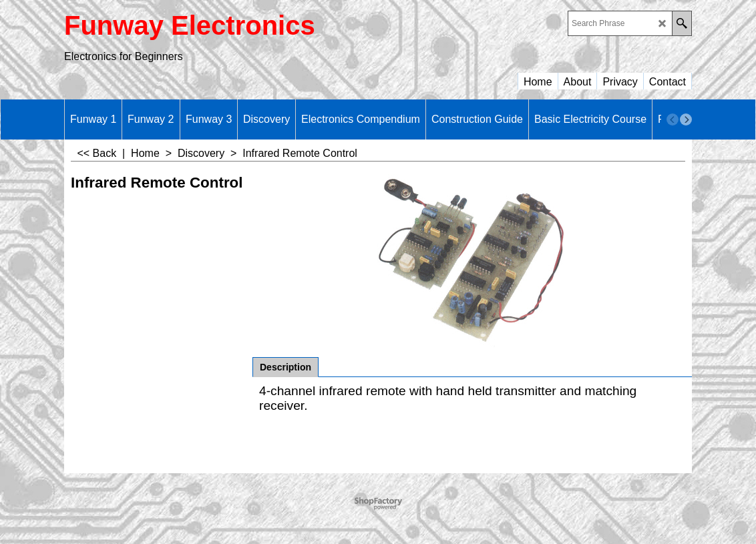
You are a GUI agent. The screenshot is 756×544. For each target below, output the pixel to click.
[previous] (673, 119)
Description (286, 367)
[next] (686, 119)
